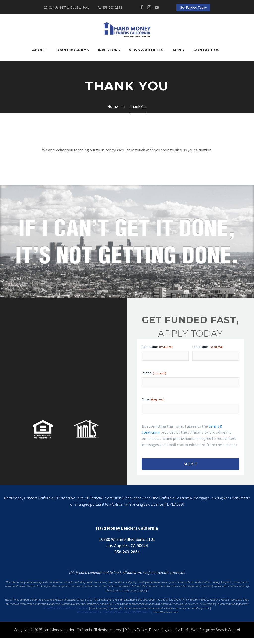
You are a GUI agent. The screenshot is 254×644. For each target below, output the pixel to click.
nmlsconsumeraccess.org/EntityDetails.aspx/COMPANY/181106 (114, 612)
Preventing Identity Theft (169, 630)
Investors (109, 50)
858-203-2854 (112, 7)
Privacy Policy (136, 630)
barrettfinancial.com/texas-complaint (66, 608)
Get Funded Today (193, 7)
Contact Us (206, 50)
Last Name (208, 347)
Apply (178, 50)
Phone (154, 373)
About (39, 50)
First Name (157, 347)
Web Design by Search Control (216, 630)
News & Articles (146, 50)
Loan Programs (72, 50)
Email (153, 399)
